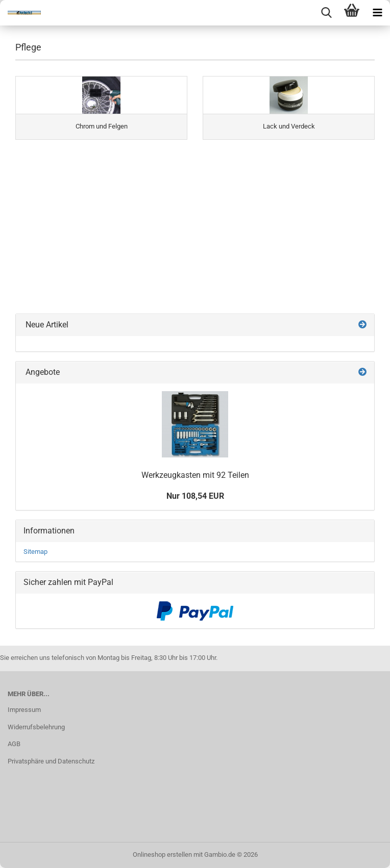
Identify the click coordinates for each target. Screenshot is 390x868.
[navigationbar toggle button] (377, 13)
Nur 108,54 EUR (195, 496)
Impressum (24, 710)
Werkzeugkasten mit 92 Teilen (195, 475)
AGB (14, 744)
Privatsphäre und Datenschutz (51, 761)
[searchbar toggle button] (326, 13)
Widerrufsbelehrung (36, 727)
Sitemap (35, 552)
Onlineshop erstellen (162, 854)
